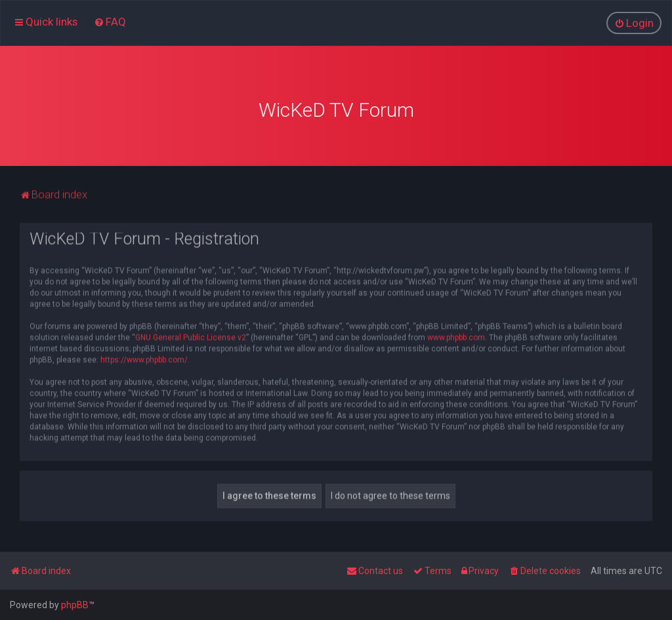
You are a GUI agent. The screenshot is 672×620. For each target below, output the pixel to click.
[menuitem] (110, 22)
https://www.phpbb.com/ (144, 358)
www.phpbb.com (456, 336)
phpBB (75, 605)
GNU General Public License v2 (191, 336)
